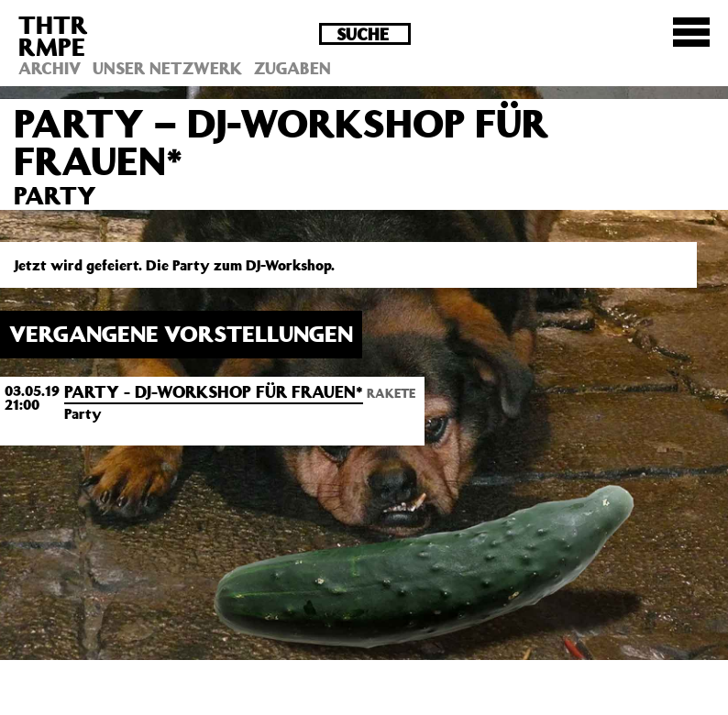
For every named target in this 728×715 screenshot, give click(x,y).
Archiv (50, 68)
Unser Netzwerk (167, 68)
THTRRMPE (53, 35)
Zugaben (292, 68)
